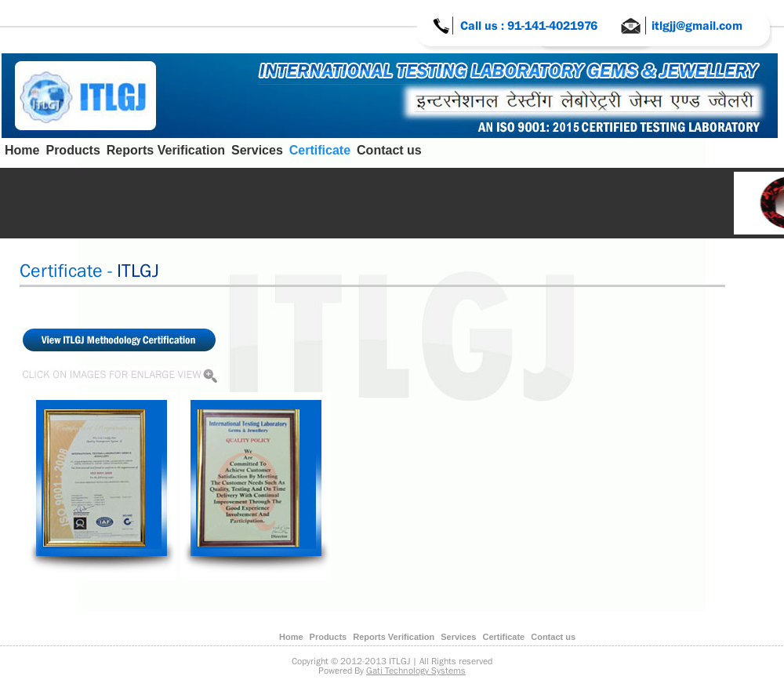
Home (22, 150)
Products (73, 150)
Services (257, 150)
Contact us (389, 150)
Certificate (320, 150)
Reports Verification (166, 150)
